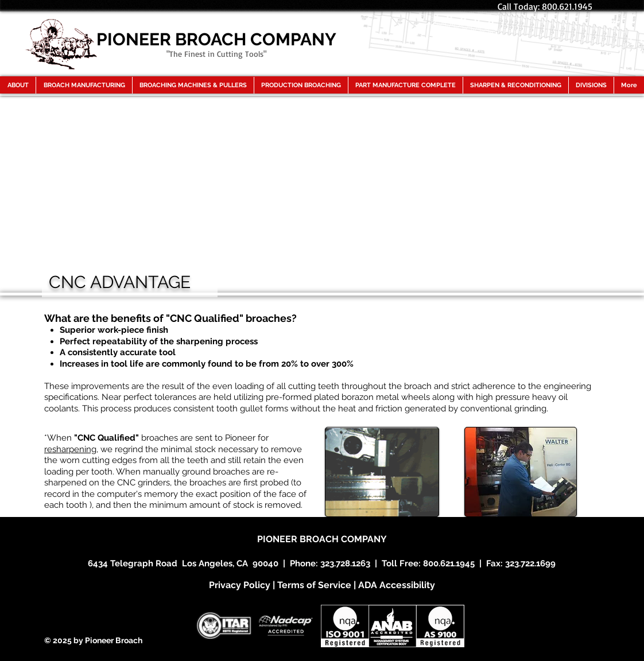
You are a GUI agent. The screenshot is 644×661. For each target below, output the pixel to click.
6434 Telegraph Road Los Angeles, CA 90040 (183, 563)
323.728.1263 (345, 563)
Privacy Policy (240, 585)
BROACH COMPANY (343, 539)
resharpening (70, 449)
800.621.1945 (449, 563)
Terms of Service (314, 585)
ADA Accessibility (397, 585)
